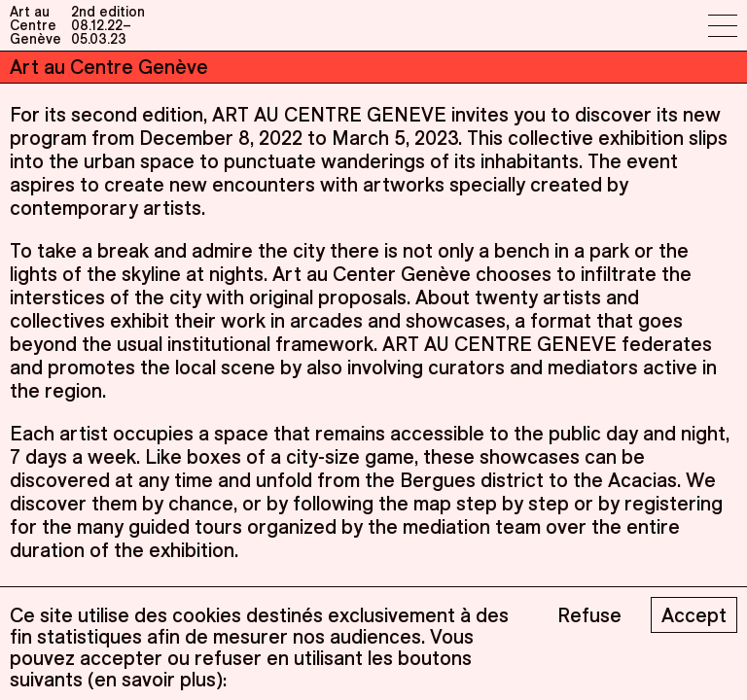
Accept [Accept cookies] (694, 615)
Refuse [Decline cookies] (589, 615)
